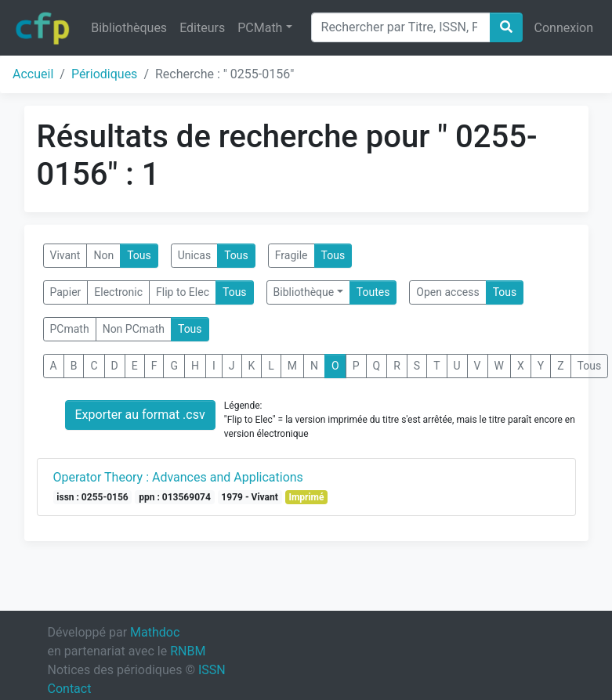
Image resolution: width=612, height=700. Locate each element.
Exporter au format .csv (140, 415)
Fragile (292, 255)
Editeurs (202, 28)
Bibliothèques (129, 28)
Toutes (373, 292)
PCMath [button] (260, 28)
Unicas (194, 255)
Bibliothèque (304, 292)
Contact (70, 689)
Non (103, 255)
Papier (66, 292)
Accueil (33, 74)
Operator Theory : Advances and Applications (178, 477)
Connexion (564, 28)
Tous (139, 255)
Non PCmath (134, 329)
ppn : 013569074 (175, 497)
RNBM (188, 651)
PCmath (70, 329)
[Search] (401, 27)
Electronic (118, 292)
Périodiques (104, 74)
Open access (447, 292)
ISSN (212, 670)
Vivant (65, 255)
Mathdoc (155, 632)
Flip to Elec (183, 292)
